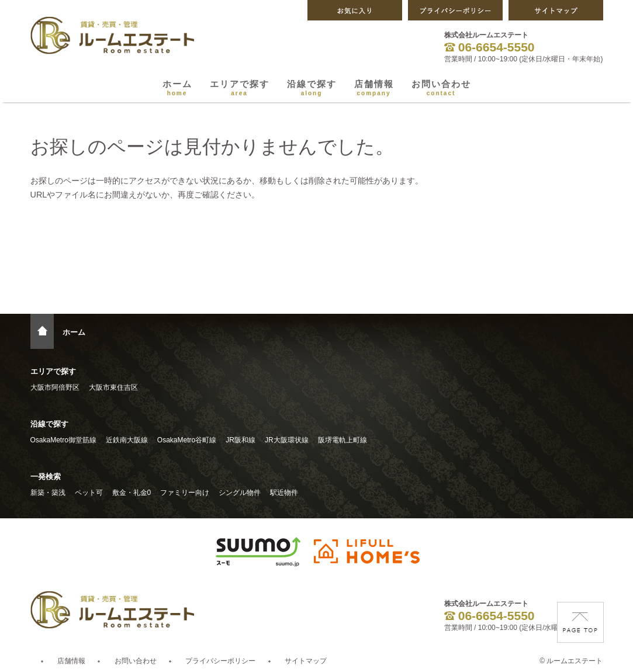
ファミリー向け (185, 493)
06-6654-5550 (490, 47)
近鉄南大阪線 (127, 440)
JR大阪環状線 (287, 440)
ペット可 (89, 493)
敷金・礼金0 (132, 493)
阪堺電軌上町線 (343, 440)
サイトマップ (306, 661)
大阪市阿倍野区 (55, 387)
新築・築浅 (48, 493)
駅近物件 (284, 493)
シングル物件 (240, 493)
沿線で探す (312, 88)
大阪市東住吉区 (113, 387)
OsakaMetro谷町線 (187, 440)
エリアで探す (240, 88)
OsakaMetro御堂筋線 (63, 440)
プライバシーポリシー (220, 661)
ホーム (177, 88)
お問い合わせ (441, 88)
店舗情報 (374, 88)
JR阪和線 (241, 440)
